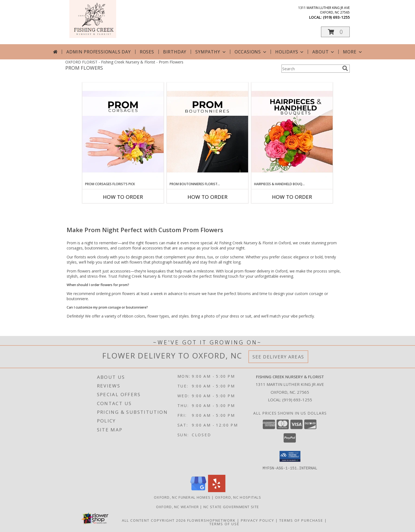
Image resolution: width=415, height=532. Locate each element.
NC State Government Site (231, 507)
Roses (147, 52)
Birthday (175, 52)
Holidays (290, 52)
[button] (335, 32)
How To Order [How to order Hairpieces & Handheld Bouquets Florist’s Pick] (292, 197)
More (353, 52)
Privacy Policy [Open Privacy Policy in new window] (257, 520)
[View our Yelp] (217, 490)
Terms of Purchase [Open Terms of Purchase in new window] (301, 520)
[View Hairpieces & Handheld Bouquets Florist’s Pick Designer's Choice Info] (292, 132)
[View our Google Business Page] (198, 490)
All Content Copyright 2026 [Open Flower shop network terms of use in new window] (154, 520)
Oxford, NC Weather (177, 507)
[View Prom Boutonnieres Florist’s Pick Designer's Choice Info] (207, 132)
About (324, 52)
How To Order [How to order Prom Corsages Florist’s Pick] (123, 197)
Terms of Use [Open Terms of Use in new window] (224, 524)
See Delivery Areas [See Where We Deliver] (278, 357)
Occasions (251, 52)
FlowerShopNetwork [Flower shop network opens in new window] (211, 520)
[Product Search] (311, 69)
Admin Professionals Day (98, 52)
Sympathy (211, 52)
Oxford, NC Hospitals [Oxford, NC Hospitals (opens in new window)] (238, 497)
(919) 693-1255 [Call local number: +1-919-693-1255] (336, 17)
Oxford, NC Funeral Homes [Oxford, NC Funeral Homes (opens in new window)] (182, 497)
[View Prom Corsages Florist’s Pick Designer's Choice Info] (123, 132)
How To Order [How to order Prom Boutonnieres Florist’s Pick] (207, 197)
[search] (345, 68)
